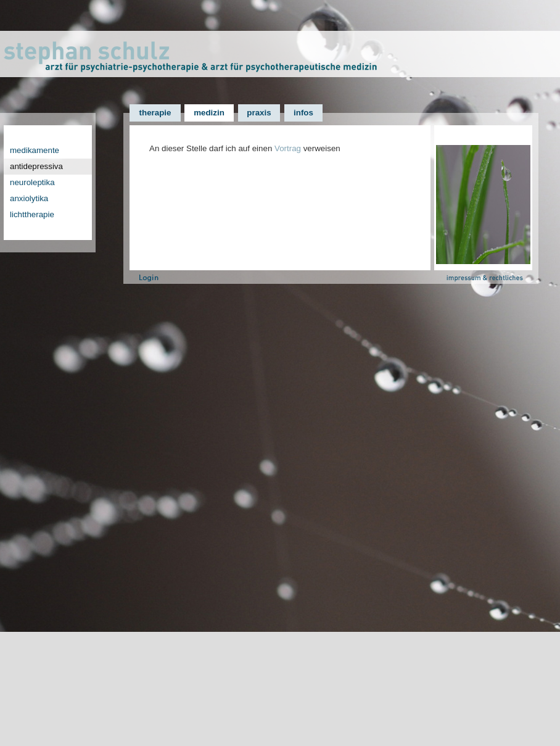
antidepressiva (36, 166)
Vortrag (288, 148)
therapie (155, 113)
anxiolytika (29, 198)
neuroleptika (32, 182)
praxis (259, 113)
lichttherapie (32, 214)
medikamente (35, 150)
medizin (209, 113)
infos (303, 113)
